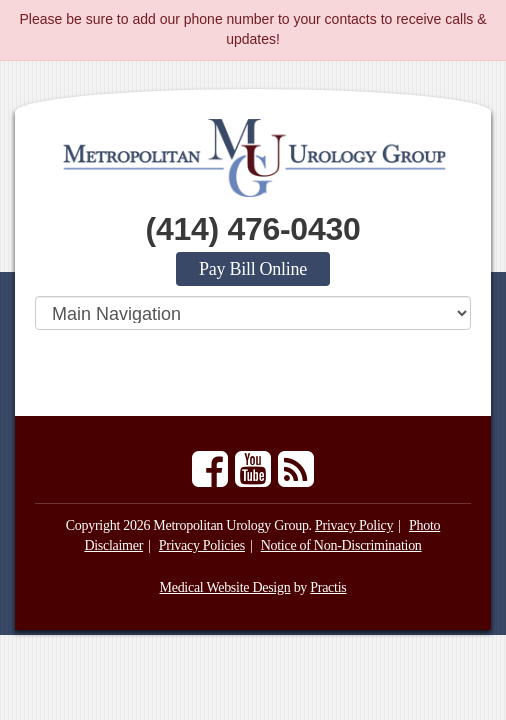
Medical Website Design (225, 587)
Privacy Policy (354, 525)
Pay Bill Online (253, 269)
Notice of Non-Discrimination (341, 545)
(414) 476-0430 (253, 229)
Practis (328, 587)
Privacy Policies (202, 545)
